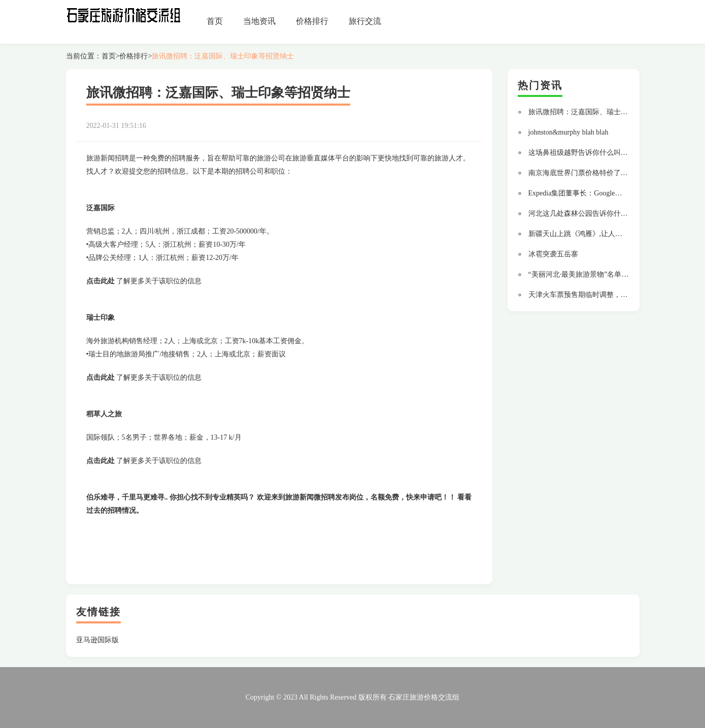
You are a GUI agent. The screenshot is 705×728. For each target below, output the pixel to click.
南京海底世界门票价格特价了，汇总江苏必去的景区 (610, 173)
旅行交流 (365, 21)
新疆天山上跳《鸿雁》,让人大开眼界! (587, 234)
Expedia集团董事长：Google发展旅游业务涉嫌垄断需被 (614, 193)
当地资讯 (259, 21)
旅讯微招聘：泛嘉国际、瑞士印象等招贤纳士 (223, 56)
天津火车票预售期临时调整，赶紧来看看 (592, 295)
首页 (215, 21)
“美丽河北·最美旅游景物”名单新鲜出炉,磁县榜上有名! (613, 274)
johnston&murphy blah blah (568, 132)
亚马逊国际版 (97, 640)
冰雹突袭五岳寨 (553, 254)
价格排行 (312, 21)
